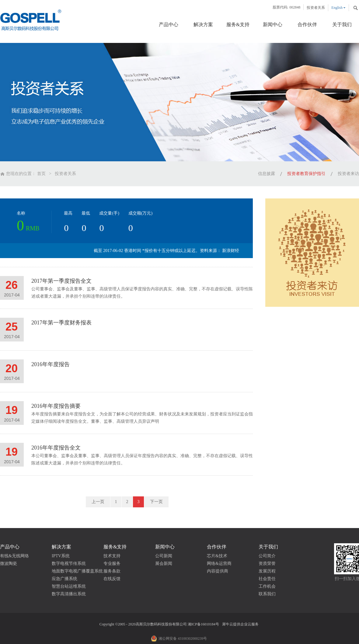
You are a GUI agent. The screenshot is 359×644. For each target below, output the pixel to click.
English (337, 8)
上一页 (98, 502)
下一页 (156, 502)
